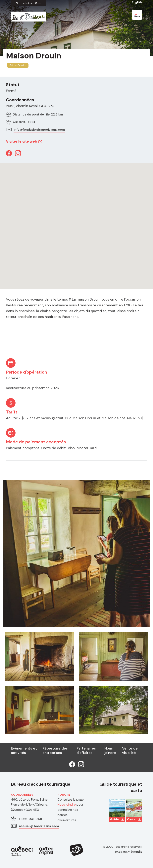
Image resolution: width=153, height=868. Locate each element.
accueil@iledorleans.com (39, 826)
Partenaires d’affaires (86, 751)
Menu (137, 15)
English (137, 2)
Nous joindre (110, 751)
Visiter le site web (22, 141)
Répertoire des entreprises (55, 751)
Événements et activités (24, 751)
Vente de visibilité (130, 751)
